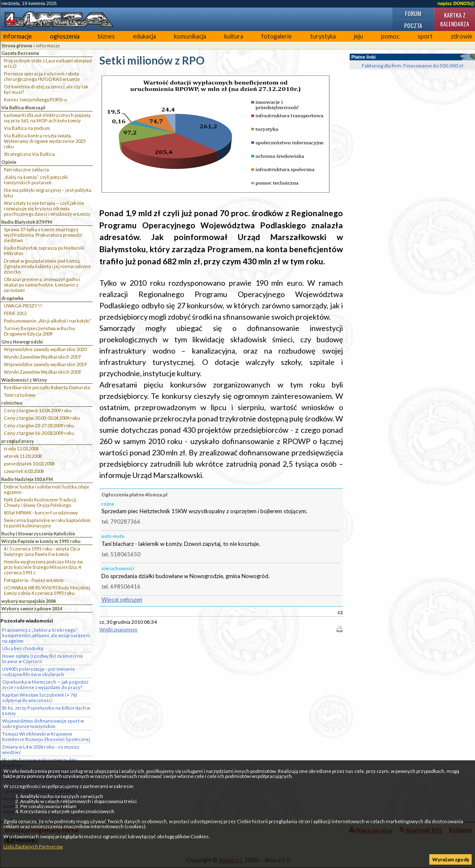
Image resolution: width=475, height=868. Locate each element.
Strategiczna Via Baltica (29, 154)
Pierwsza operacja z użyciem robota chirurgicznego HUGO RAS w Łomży (42, 76)
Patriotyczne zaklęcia (26, 169)
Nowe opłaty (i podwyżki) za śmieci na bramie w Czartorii (42, 659)
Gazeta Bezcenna (20, 53)
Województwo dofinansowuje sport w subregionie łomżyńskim (43, 723)
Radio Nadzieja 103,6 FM (27, 479)
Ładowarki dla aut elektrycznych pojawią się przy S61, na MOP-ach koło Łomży (47, 118)
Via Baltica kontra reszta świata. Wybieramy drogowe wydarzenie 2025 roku (45, 141)
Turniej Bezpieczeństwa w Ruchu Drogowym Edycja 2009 (39, 331)
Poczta (413, 25)
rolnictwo (12, 403)
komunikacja (190, 36)
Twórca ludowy (20, 395)
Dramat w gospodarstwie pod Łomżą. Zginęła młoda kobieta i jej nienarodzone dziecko (47, 266)
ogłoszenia (65, 36)
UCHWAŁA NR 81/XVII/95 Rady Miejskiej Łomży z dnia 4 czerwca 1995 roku (47, 590)
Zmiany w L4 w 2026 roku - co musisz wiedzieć (41, 749)
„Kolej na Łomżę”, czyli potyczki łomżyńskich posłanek (36, 180)
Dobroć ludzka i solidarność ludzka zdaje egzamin (47, 489)
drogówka (12, 298)
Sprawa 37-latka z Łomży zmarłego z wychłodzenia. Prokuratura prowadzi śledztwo (43, 235)
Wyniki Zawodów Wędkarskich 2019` (43, 357)
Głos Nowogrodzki (22, 342)
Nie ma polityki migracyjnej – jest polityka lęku (48, 193)
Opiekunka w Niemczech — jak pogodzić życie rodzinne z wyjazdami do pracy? (45, 685)
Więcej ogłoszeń (122, 599)
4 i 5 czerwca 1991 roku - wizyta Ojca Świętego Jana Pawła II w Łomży (42, 551)
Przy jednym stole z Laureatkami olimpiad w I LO (48, 63)
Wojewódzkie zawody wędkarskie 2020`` (46, 349)
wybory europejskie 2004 (29, 601)
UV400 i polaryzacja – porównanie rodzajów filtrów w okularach (39, 672)
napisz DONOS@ (456, 3)
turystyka (323, 36)
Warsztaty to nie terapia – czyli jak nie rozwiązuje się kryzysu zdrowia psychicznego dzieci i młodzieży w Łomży (47, 208)
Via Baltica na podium (27, 128)
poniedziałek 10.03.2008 (29, 464)
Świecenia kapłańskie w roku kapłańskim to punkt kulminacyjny (47, 523)
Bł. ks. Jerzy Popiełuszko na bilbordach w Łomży (46, 710)
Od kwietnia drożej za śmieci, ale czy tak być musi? (46, 89)
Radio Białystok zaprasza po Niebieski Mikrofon (44, 251)
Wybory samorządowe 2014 (32, 608)
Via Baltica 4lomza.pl (23, 107)
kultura (234, 36)
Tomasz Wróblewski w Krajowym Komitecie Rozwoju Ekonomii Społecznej (46, 736)
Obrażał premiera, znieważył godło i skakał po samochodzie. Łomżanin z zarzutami (42, 285)
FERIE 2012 (15, 313)
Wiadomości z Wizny (24, 380)
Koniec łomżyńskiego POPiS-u (35, 99)
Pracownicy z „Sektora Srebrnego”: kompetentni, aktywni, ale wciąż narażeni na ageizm (46, 635)
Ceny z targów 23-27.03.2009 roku (39, 425)
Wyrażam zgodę (451, 859)
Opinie (9, 162)
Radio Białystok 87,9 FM (27, 222)
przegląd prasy (18, 441)
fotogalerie (276, 36)
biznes (106, 36)
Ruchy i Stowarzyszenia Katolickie (38, 533)
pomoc (390, 36)
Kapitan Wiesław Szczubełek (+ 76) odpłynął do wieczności (40, 697)
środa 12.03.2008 (21, 448)
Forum (413, 13)
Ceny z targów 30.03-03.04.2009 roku (42, 418)
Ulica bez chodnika (23, 648)
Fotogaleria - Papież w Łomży (34, 580)
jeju (358, 36)
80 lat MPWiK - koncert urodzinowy (41, 513)
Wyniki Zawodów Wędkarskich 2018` (43, 372)
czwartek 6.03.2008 (24, 471)
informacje (18, 36)
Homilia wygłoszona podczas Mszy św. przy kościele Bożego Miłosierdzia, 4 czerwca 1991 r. (44, 567)
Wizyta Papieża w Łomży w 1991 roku (41, 541)
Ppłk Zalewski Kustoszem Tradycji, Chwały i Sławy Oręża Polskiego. (40, 502)
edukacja (144, 36)
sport (425, 36)
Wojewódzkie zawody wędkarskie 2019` (46, 364)
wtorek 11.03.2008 (23, 456)
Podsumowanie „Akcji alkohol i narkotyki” (48, 321)
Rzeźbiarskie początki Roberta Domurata (47, 387)
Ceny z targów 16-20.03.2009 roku (39, 433)
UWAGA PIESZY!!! (23, 306)
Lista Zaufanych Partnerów (33, 846)
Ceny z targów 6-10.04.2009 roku (38, 410)
